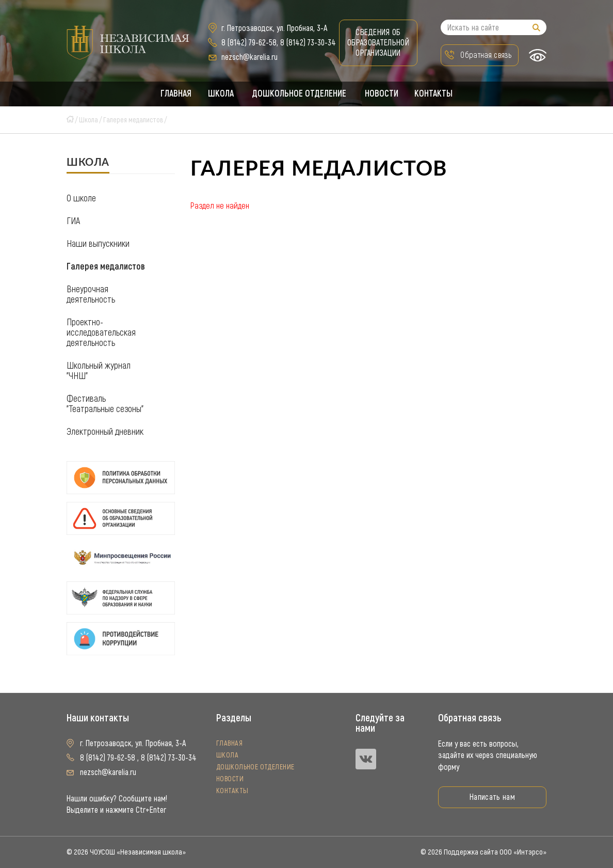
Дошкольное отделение (299, 94)
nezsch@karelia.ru (249, 57)
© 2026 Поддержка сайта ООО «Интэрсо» (483, 852)
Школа (220, 94)
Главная (174, 94)
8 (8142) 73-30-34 (308, 43)
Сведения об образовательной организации (378, 43)
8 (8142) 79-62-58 (249, 43)
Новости (382, 94)
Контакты (435, 94)
